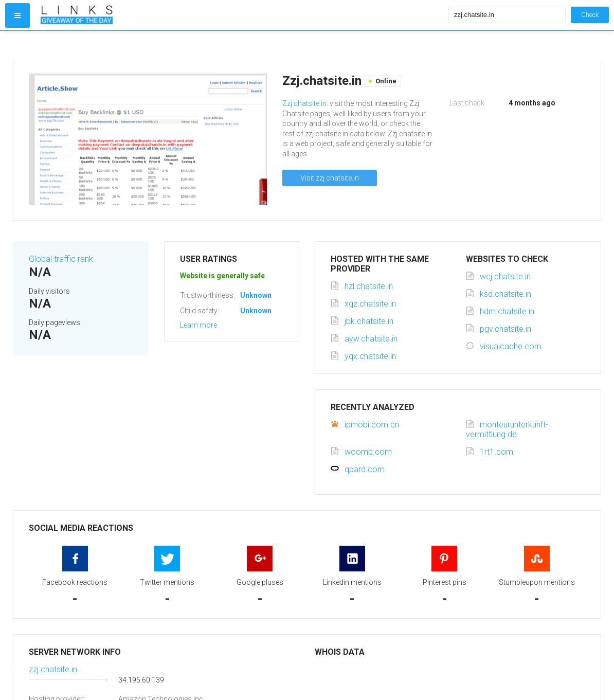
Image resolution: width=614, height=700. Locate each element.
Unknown (256, 295)
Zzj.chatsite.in (304, 103)
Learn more (198, 325)
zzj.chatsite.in (53, 669)
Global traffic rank (61, 259)
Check (590, 15)
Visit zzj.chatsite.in (330, 178)
